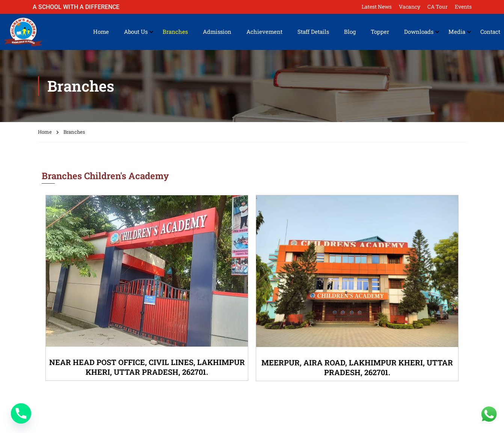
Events (463, 7)
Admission (217, 32)
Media (457, 32)
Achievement (264, 32)
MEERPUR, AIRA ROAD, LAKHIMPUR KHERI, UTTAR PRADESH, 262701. (357, 367)
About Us (136, 32)
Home (101, 32)
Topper (380, 32)
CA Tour (438, 7)
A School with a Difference (76, 7)
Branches (175, 32)
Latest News (377, 7)
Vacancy (410, 7)
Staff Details (313, 32)
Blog (350, 32)
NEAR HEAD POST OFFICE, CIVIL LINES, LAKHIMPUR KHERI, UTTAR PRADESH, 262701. (147, 367)
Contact (490, 32)
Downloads (419, 32)
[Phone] (21, 413)
